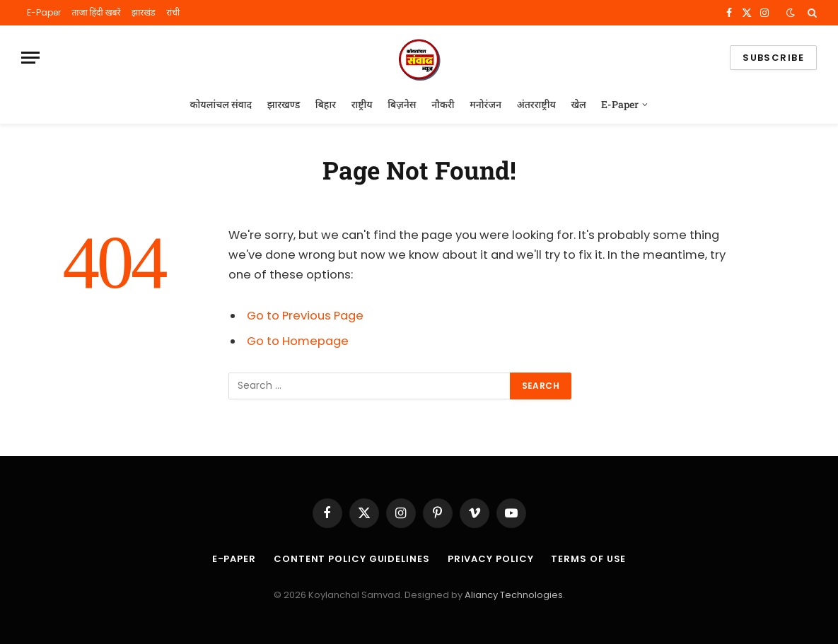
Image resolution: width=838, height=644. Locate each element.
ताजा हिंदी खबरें (96, 12)
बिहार (326, 104)
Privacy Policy (491, 559)
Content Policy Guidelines (352, 559)
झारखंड (144, 12)
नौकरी (443, 104)
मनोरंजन (485, 104)
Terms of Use (588, 559)
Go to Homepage (298, 341)
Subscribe (773, 58)
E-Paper (44, 12)
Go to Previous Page (305, 316)
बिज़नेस (402, 104)
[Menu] (30, 58)
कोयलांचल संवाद (221, 104)
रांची (173, 12)
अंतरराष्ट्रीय (536, 104)
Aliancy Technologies (514, 595)
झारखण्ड (284, 104)
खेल (578, 104)
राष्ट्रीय (362, 104)
